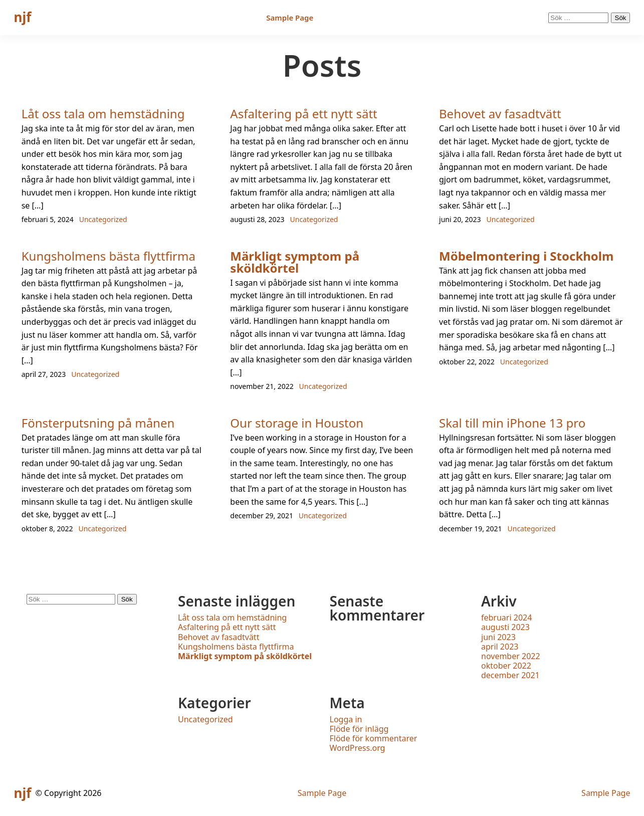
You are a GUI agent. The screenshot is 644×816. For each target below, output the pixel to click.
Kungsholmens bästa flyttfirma (109, 256)
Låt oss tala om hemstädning (103, 114)
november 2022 (511, 656)
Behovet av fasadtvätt (500, 114)
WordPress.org (358, 748)
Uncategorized (103, 219)
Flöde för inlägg (359, 729)
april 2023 (500, 647)
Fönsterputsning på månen (98, 423)
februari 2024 (506, 618)
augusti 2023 (505, 627)
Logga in (346, 719)
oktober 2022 (506, 666)
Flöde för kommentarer (374, 738)
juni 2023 (498, 637)
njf (23, 17)
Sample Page (290, 18)
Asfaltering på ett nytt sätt (303, 114)
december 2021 (510, 675)
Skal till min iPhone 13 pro (512, 423)
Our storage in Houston (297, 423)
